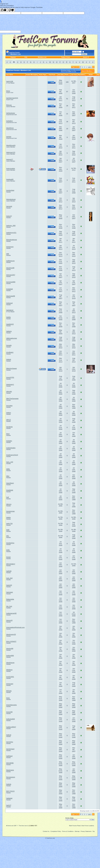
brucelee (9, 406)
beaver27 (10, 159)
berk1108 (10, 81)
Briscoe (9, 105)
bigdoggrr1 (10, 384)
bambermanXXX (12, 98)
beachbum (10, 483)
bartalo (9, 137)
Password (68, 54)
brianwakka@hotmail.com (15, 627)
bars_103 (10, 462)
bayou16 (9, 620)
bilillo (8, 469)
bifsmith (9, 392)
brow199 (9, 712)
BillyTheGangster (12, 399)
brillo (8, 550)
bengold (9, 206)
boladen (9, 441)
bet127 (9, 805)
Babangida (10, 599)
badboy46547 (11, 727)
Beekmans (10, 770)
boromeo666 (11, 282)
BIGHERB (10, 763)
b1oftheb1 (10, 352)
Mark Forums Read (75, 826)
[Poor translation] (11, 10)
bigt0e (8, 317)
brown (8, 557)
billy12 (9, 420)
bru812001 (10, 677)
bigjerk (9, 359)
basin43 (9, 585)
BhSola (9, 691)
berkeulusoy (11, 113)
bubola (9, 784)
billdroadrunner (12, 338)
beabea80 (10, 179)
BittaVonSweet (12, 368)
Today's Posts (65, 57)
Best (8, 434)
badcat (9, 735)
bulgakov (10, 121)
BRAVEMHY (11, 564)
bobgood (9, 303)
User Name (69, 52)
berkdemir (10, 310)
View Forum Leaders (87, 826)
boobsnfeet (10, 190)
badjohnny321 (11, 233)
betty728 (9, 524)
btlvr (8, 476)
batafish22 (10, 324)
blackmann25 (11, 634)
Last (90, 67)
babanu (9, 331)
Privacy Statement (86, 831)
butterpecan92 (11, 613)
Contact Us (46, 831)
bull (8, 497)
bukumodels (11, 169)
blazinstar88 (11, 296)
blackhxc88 (10, 268)
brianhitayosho (12, 705)
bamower (10, 592)
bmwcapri (10, 684)
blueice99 (10, 649)
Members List (42, 57)
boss (8, 698)
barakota (9, 427)
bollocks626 (11, 719)
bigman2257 (11, 275)
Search (85, 57)
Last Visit (74, 75)
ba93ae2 (9, 756)
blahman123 (11, 152)
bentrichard (10, 749)
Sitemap (77, 831)
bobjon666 (10, 656)
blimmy (9, 504)
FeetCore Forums (14, 52)
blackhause (10, 663)
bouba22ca (10, 543)
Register (13, 57)
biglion (9, 413)
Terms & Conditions (68, 831)
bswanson (10, 247)
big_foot (9, 606)
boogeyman (11, 511)
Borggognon (11, 777)
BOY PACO (10, 791)
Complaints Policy (56, 831)
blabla (8, 517)
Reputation (81, 75)
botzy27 (9, 216)
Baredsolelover (12, 240)
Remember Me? (88, 52)
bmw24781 (10, 377)
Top (94, 831)
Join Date (61, 75)
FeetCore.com (51, 838)
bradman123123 (12, 455)
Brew (8, 91)
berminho (10, 742)
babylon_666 (11, 226)
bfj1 (8, 536)
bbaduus (9, 670)
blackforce (10, 128)
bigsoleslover (11, 199)
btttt (8, 254)
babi (8, 530)
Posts (66, 75)
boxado (9, 345)
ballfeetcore (10, 261)
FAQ (26, 57)
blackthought (11, 145)
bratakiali (10, 289)
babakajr (9, 798)
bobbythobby (11, 448)
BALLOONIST (11, 641)
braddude (10, 490)
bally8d (9, 571)
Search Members (87, 71)
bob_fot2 (9, 578)
